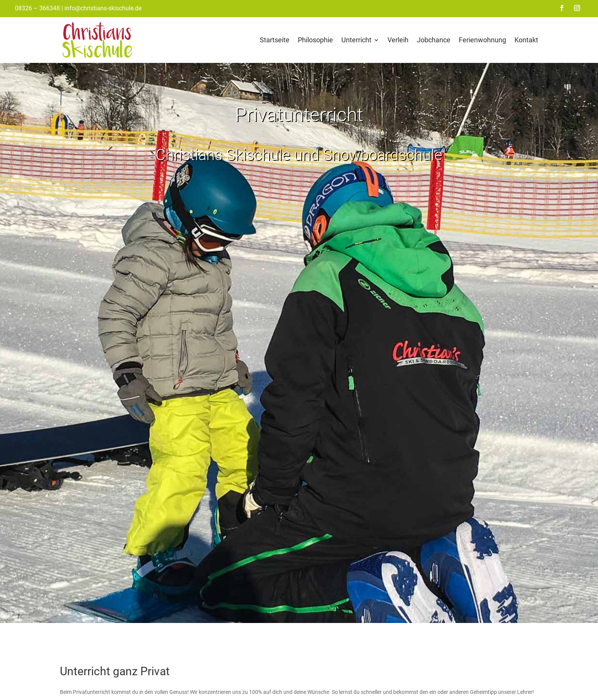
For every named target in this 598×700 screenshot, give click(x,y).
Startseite (275, 40)
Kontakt (526, 40)
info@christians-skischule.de (103, 8)
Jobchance (434, 40)
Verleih (398, 40)
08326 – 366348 (37, 8)
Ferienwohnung (482, 40)
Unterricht (356, 40)
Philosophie (315, 40)
